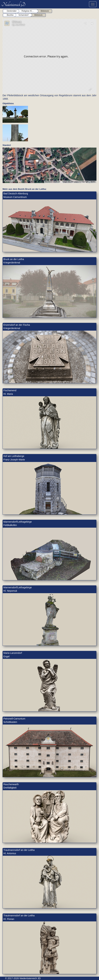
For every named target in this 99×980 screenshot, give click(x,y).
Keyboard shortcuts (53, 182)
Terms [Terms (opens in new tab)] (93, 182)
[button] (49, 163)
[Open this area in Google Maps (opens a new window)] (9, 181)
